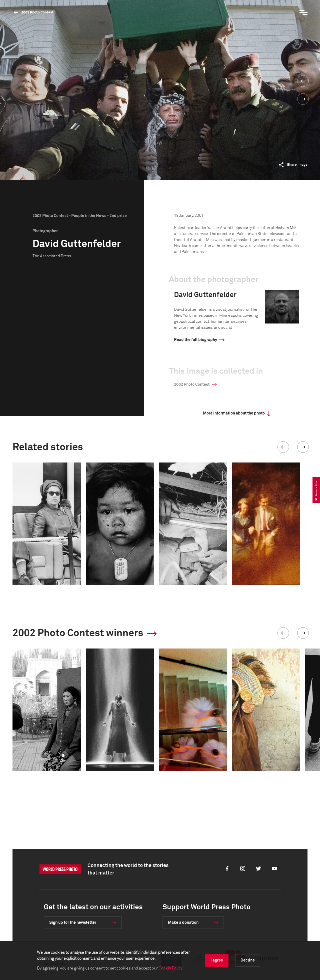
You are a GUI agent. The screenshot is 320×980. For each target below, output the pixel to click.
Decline (248, 960)
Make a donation (183, 922)
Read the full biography (195, 340)
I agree (217, 960)
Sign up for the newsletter (73, 922)
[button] (283, 447)
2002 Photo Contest (37, 12)
